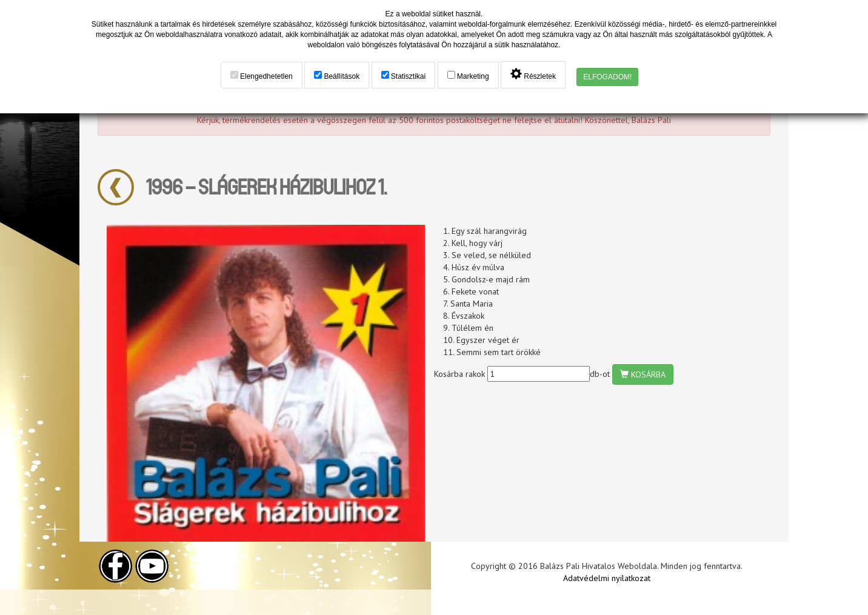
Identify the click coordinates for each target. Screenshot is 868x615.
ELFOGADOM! (607, 77)
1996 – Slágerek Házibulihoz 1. (266, 186)
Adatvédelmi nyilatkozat (607, 578)
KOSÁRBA (643, 374)
